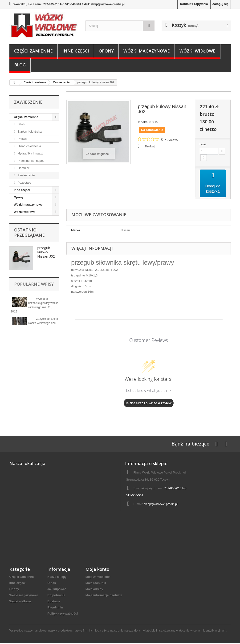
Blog (20, 65)
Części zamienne (33, 51)
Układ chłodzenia (29, 146)
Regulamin (55, 608)
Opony (106, 51)
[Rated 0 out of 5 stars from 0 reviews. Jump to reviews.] (158, 139)
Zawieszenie (26, 175)
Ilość (203, 144)
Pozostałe (24, 183)
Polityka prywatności (63, 614)
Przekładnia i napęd (31, 161)
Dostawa (54, 602)
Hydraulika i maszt (30, 153)
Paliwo (22, 139)
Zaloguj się (220, 4)
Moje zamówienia (98, 577)
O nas (52, 584)
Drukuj (150, 146)
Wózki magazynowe (147, 51)
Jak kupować (57, 590)
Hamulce (23, 168)
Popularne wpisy (34, 284)
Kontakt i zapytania (194, 4)
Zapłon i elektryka (29, 132)
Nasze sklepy (57, 577)
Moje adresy (94, 590)
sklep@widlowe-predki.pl (161, 505)
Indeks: (143, 122)
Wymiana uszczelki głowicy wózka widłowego (43, 303)
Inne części (76, 51)
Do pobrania (56, 596)
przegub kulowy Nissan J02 (46, 252)
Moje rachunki (96, 584)
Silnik (21, 124)
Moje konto (97, 570)
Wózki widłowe (197, 51)
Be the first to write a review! (148, 403)
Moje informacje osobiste (104, 596)
